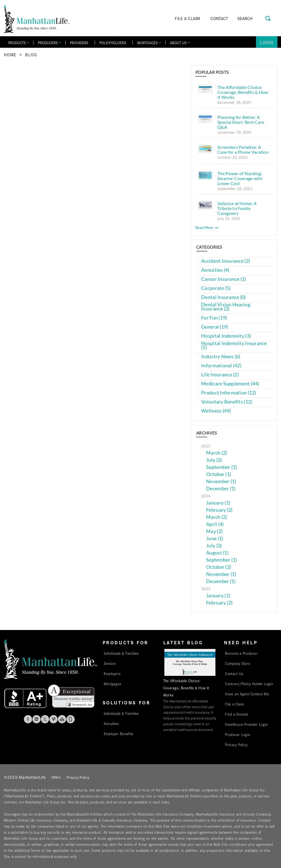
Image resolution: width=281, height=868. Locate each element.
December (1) (221, 488)
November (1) (221, 481)
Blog (31, 54)
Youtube (62, 719)
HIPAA (56, 777)
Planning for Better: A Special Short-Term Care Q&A (241, 122)
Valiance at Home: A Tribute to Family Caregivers (237, 208)
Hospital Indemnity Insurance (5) (234, 345)
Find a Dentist (236, 714)
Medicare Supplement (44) (230, 384)
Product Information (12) (229, 393)
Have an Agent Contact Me (247, 694)
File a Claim (235, 704)
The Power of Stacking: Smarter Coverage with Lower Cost (240, 178)
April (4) (215, 524)
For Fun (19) (214, 318)
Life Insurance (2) (220, 375)
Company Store (238, 663)
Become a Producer (241, 653)
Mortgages (112, 684)
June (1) (215, 538)
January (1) (218, 503)
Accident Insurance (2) (226, 261)
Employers (112, 673)
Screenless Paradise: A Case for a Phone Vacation (243, 149)
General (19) (215, 327)
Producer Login (238, 734)
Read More (207, 228)
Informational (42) (221, 366)
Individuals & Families (121, 653)
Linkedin (36, 719)
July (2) (214, 460)
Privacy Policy (236, 744)
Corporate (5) (216, 288)
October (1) (219, 474)
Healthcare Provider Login (246, 724)
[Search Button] (268, 18)
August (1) (217, 553)
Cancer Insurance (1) (224, 279)
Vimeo (54, 719)
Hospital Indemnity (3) (226, 336)
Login (267, 42)
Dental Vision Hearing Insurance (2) (226, 307)
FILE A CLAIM (187, 18)
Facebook (28, 719)
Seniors (110, 663)
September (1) (222, 467)
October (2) (219, 567)
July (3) (214, 546)
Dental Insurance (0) (223, 297)
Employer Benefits (119, 733)
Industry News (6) (221, 356)
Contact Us (234, 673)
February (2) (219, 510)
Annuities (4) (215, 270)
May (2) (214, 531)
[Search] (253, 18)
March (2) (217, 453)
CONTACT (219, 18)
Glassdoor (71, 719)
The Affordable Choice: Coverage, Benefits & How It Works (243, 92)
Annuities (111, 723)
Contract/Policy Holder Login (249, 684)
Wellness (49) (216, 411)
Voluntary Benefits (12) (227, 402)
